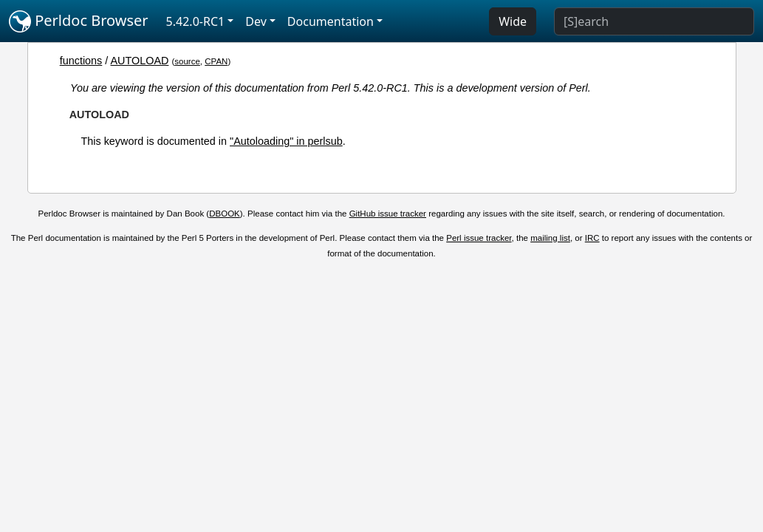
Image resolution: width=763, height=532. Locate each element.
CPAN (216, 61)
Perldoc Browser (79, 21)
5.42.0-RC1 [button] (196, 21)
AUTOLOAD (140, 61)
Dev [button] (256, 21)
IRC (592, 238)
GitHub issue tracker (388, 214)
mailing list (550, 238)
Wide (513, 21)
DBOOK (225, 214)
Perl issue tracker (479, 238)
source (187, 61)
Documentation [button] (331, 21)
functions (81, 61)
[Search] (654, 21)
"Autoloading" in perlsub (286, 141)
